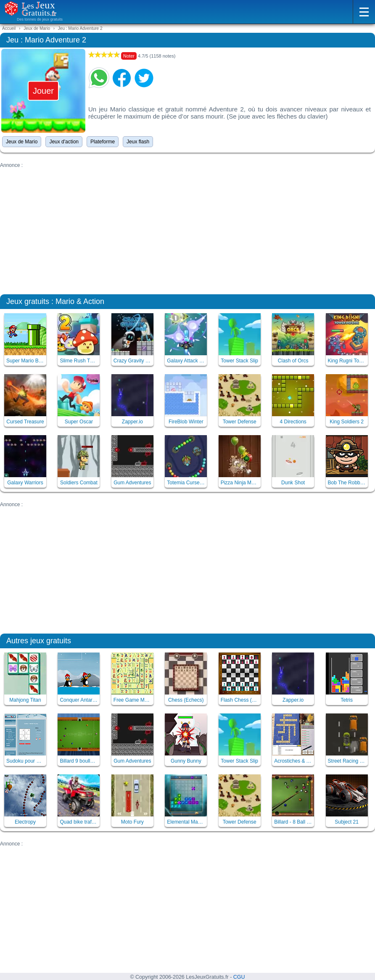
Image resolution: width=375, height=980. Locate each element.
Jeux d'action (64, 142)
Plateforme (103, 142)
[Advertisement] (187, 227)
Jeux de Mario (22, 142)
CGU (239, 977)
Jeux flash (138, 142)
